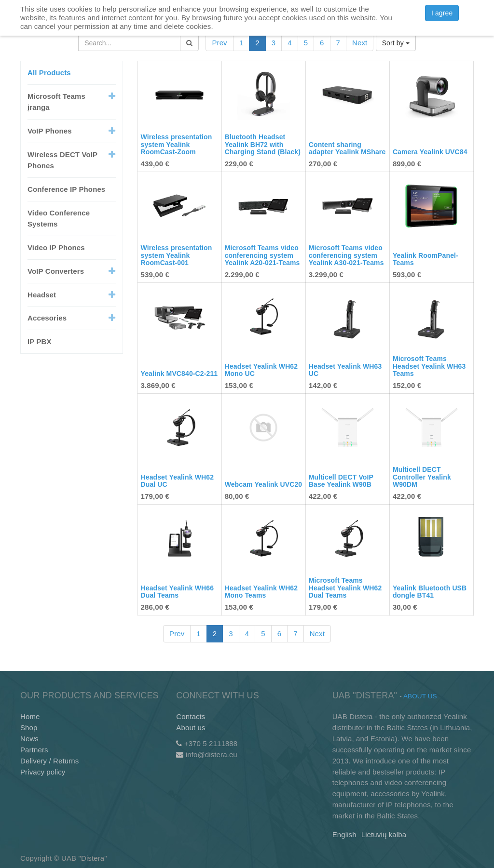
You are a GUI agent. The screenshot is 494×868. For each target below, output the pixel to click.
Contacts (191, 716)
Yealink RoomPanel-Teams (425, 259)
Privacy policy (43, 772)
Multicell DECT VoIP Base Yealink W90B (341, 481)
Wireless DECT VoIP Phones (62, 160)
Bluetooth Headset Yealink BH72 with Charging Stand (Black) (263, 144)
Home (30, 716)
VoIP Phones (50, 131)
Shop (29, 728)
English (344, 835)
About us (191, 728)
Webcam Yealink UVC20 (264, 484)
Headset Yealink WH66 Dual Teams (178, 592)
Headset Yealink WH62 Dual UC (178, 481)
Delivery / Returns (49, 761)
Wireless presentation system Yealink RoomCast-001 (177, 255)
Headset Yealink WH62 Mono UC (261, 370)
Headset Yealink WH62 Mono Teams (261, 592)
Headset (42, 295)
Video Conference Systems (59, 218)
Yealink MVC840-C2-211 (179, 374)
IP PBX (40, 341)
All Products (49, 73)
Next (360, 43)
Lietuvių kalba (384, 835)
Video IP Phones (56, 247)
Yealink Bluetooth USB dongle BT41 (430, 592)
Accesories (47, 318)
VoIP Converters (56, 271)
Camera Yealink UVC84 (430, 152)
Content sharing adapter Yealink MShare (347, 148)
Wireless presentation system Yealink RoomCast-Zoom (177, 144)
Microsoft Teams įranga (56, 102)
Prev (219, 43)
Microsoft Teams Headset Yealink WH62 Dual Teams (345, 588)
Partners (34, 750)
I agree (442, 13)
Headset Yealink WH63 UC (345, 370)
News (29, 739)
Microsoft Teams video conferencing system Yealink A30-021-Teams (346, 255)
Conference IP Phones (66, 189)
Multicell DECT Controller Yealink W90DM (422, 477)
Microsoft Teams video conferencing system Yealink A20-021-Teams (262, 255)
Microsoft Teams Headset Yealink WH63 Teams (429, 366)
